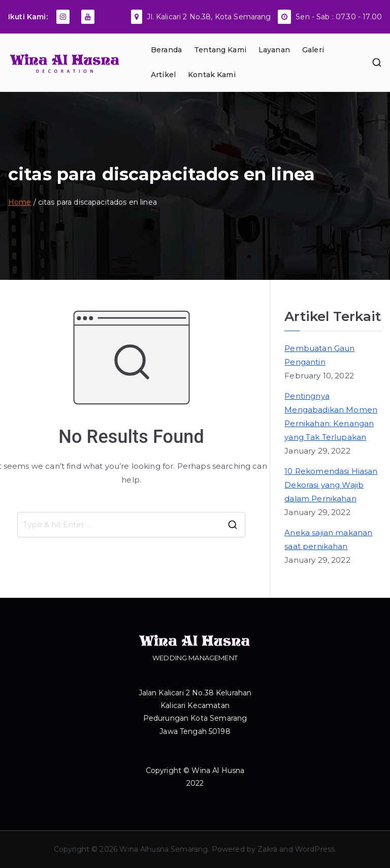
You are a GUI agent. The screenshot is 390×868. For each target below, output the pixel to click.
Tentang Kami (220, 50)
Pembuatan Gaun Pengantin (319, 355)
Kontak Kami (212, 75)
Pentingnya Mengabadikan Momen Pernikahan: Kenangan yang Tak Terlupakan (331, 416)
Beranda (166, 50)
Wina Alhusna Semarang (164, 849)
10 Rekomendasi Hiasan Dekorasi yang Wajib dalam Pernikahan (331, 485)
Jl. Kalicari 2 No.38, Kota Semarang (209, 17)
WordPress (315, 849)
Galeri (313, 50)
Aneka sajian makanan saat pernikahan (328, 539)
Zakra (267, 849)
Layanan (274, 50)
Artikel (163, 75)
